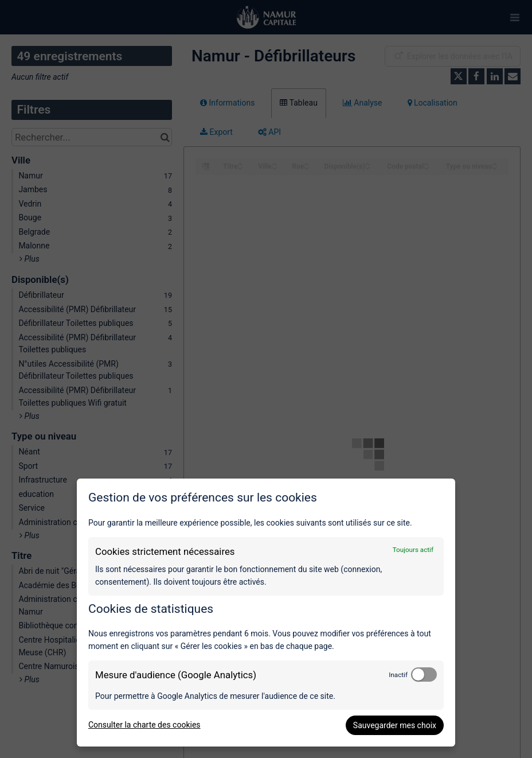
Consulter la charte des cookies (144, 725)
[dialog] (266, 613)
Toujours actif (413, 550)
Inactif (398, 675)
